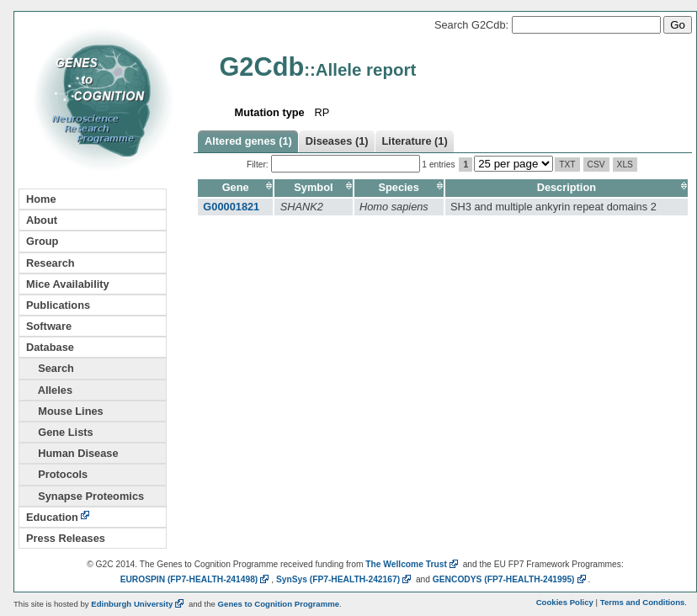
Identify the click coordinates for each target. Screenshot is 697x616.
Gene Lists (60, 432)
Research (51, 263)
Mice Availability (68, 284)
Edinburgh (138, 604)
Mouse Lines (65, 411)
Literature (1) (415, 141)
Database (50, 347)
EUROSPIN (196, 579)
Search (50, 368)
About (42, 220)
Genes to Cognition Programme (279, 604)
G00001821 (231, 207)
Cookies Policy (565, 602)
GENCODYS (511, 579)
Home (41, 199)
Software (49, 326)
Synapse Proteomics (85, 496)
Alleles (49, 390)
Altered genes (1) (248, 141)
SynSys (345, 579)
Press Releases (66, 538)
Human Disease (72, 453)
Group (42, 241)
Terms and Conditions (643, 602)
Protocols (57, 474)
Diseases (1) (337, 141)
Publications (58, 305)
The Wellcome (413, 564)
